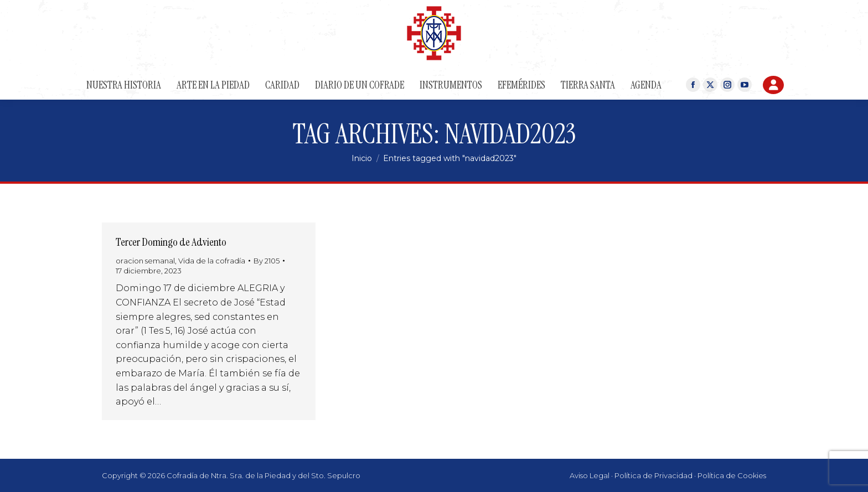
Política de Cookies (732, 475)
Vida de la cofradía (212, 261)
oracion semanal (145, 261)
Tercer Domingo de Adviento (171, 242)
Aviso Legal (590, 475)
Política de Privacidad (653, 475)
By (267, 261)
